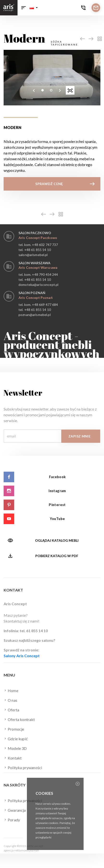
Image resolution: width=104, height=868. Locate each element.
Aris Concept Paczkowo (38, 238)
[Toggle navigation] (24, 8)
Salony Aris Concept (22, 656)
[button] (34, 8)
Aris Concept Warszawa (38, 267)
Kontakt (13, 758)
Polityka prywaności (23, 767)
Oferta (11, 710)
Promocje (14, 729)
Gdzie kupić (16, 739)
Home (11, 690)
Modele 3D (15, 748)
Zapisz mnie (80, 436)
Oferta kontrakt (19, 719)
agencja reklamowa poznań (21, 850)
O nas (10, 700)
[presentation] (34, 90)
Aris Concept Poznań (36, 298)
